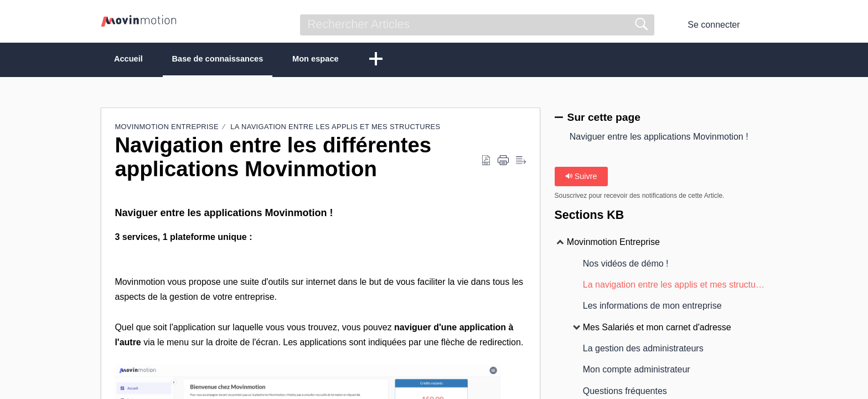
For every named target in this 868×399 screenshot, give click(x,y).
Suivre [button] (581, 177)
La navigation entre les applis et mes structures (335, 128)
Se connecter (714, 25)
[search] (477, 25)
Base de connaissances (241, 60)
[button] (760, 25)
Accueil (136, 60)
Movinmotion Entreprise (166, 128)
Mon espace (355, 60)
